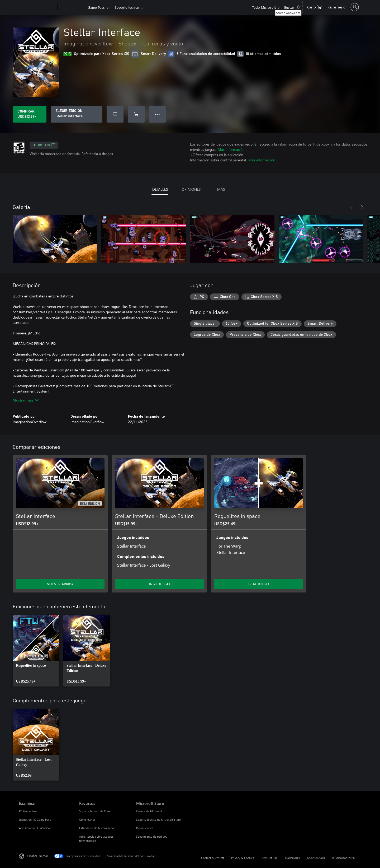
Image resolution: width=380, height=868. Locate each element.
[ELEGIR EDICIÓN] (77, 114)
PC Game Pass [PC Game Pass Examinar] (28, 811)
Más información (231, 149)
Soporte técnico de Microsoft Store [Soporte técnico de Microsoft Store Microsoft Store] (158, 820)
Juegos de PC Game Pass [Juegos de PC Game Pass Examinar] (35, 820)
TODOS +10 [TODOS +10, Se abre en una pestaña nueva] (44, 145)
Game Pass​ (96, 7)
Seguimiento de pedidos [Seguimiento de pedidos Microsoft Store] (152, 836)
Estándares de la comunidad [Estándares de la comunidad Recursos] (97, 828)
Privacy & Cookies (243, 858)
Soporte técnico (127, 7)
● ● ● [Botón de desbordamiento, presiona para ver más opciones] (157, 114)
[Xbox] (72, 7)
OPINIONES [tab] (191, 189)
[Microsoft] (37, 7)
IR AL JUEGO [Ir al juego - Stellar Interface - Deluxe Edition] (160, 584)
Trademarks (292, 858)
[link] (36, 651)
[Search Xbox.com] (292, 7)
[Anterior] (351, 207)
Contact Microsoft (213, 858)
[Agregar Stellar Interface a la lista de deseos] (115, 114)
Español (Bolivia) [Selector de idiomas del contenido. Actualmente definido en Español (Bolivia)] (37, 856)
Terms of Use (269, 858)
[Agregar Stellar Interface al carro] (136, 114)
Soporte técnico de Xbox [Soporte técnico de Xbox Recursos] (95, 811)
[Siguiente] (362, 207)
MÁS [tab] (221, 189)
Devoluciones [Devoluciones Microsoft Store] (145, 828)
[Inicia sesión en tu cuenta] (343, 7)
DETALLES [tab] (160, 189)
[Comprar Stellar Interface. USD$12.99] (30, 114)
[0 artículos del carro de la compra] (314, 7)
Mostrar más (26, 400)
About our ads (316, 858)
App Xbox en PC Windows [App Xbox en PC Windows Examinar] (35, 828)
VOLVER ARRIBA (60, 584)
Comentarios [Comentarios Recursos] (87, 820)
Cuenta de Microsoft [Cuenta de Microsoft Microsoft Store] (149, 811)
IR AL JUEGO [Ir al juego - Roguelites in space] (259, 584)
